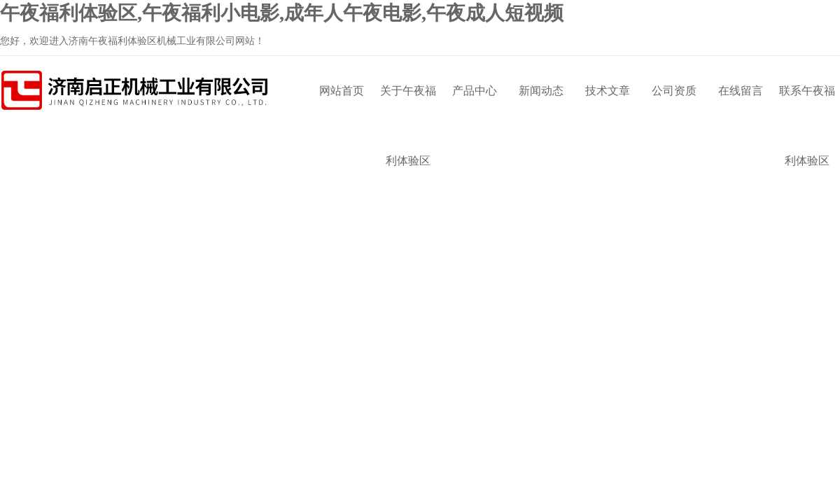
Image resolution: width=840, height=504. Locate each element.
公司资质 (674, 91)
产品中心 (475, 91)
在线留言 (741, 91)
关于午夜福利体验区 (408, 105)
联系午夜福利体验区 (807, 105)
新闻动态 (541, 91)
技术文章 (608, 91)
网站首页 (342, 91)
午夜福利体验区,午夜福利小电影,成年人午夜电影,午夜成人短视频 (282, 13)
